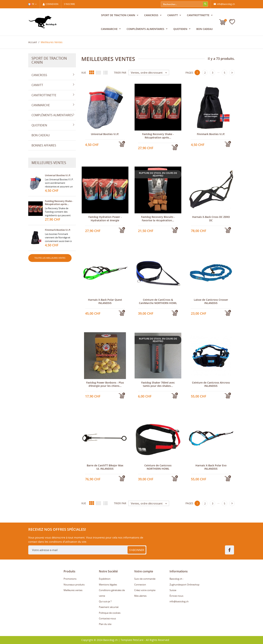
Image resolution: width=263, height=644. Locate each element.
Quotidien (181, 29)
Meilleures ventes (73, 590)
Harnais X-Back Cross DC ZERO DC (211, 219)
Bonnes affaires (44, 145)
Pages (189, 73)
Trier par (120, 73)
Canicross (152, 15)
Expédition (105, 579)
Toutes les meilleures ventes (50, 258)
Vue (84, 73)
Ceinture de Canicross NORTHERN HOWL (158, 467)
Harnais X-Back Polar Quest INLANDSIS (105, 301)
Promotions (70, 579)
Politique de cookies (110, 613)
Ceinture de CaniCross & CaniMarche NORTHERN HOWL (158, 301)
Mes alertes (140, 596)
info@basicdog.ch (224, 4)
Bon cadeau (204, 29)
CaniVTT (173, 15)
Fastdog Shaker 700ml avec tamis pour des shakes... (158, 384)
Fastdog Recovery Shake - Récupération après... (59, 203)
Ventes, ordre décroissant (150, 73)
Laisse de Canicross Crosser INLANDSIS (211, 301)
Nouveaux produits (74, 585)
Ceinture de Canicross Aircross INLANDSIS (211, 384)
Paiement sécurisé (109, 607)
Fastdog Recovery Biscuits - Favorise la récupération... (158, 219)
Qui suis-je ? (105, 601)
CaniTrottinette (199, 15)
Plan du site (105, 624)
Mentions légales (108, 585)
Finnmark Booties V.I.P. (58, 230)
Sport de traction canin (118, 15)
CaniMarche (110, 29)
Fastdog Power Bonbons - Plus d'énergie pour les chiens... (105, 384)
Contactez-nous (107, 618)
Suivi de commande (145, 579)
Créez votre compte (145, 590)
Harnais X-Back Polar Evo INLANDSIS (211, 467)
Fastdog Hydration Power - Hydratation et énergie (105, 219)
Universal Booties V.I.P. (58, 175)
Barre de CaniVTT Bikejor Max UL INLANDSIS (105, 467)
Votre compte (144, 571)
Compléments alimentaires (146, 29)
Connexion (140, 585)
